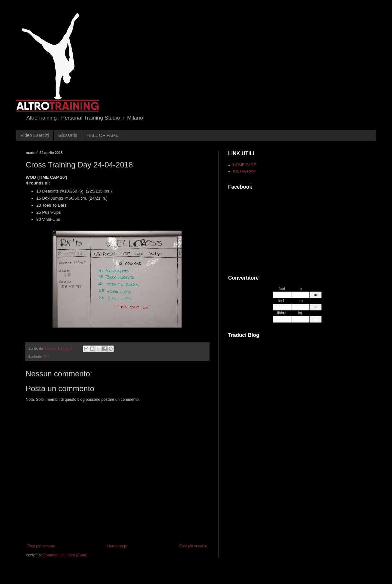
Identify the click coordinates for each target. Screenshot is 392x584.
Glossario (68, 135)
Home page (117, 546)
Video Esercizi (35, 135)
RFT (46, 356)
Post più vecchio (193, 546)
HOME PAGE (245, 165)
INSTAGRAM (244, 171)
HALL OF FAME (103, 135)
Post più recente (41, 546)
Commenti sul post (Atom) (65, 555)
